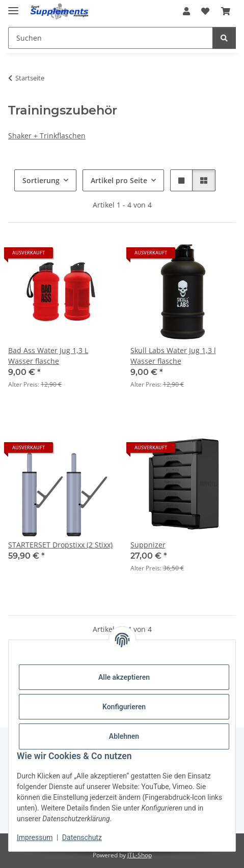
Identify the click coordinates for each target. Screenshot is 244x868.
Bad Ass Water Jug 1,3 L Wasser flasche (48, 356)
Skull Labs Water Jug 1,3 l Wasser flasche (173, 356)
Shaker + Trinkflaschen (47, 136)
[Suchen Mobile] (111, 38)
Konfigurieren (124, 707)
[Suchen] (224, 38)
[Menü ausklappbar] (13, 6)
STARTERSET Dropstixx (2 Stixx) (60, 545)
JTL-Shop (140, 855)
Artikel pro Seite (119, 180)
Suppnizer (148, 545)
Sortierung (41, 180)
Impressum (35, 837)
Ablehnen (124, 736)
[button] (186, 11)
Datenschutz (82, 837)
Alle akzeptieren (124, 677)
